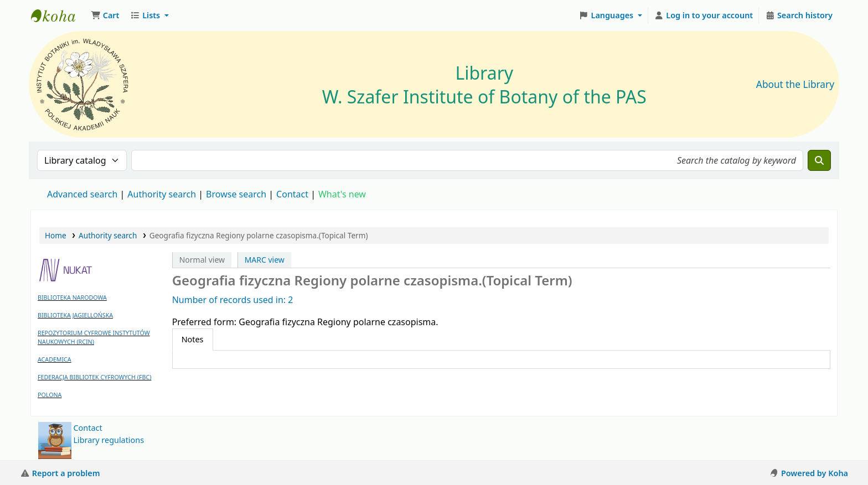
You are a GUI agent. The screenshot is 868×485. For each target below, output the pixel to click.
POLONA (50, 395)
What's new (342, 194)
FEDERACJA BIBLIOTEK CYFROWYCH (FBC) (94, 377)
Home (56, 235)
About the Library (795, 84)
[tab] (193, 340)
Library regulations (109, 440)
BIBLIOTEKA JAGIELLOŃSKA (75, 315)
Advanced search (82, 194)
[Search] (819, 160)
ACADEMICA (55, 359)
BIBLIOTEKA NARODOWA (72, 298)
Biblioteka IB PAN (59, 15)
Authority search (162, 194)
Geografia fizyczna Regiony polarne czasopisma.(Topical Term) (259, 235)
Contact (88, 428)
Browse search (236, 194)
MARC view (265, 260)
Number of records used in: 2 (233, 300)
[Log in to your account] (704, 15)
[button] (105, 15)
